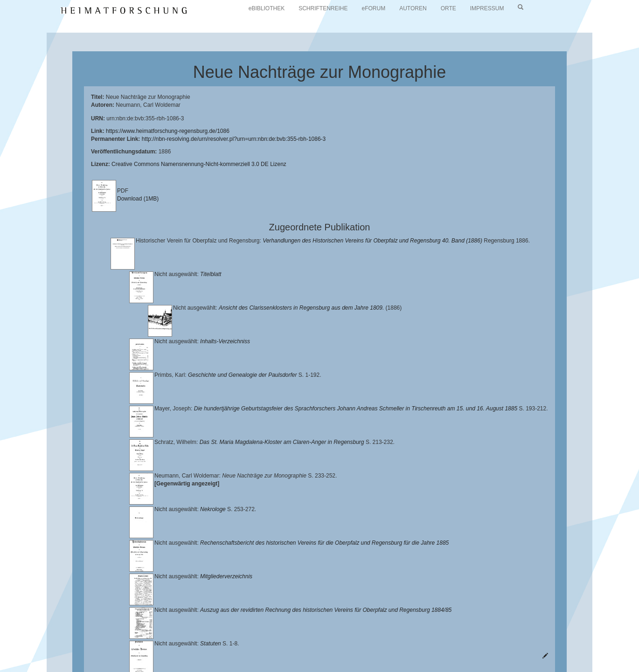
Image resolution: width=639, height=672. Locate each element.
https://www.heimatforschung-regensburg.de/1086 (168, 131)
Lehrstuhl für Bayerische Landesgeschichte (378, 637)
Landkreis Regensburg (138, 644)
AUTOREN (413, 8)
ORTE (448, 8)
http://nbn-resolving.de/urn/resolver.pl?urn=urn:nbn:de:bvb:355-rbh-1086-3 (234, 139)
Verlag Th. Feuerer (368, 644)
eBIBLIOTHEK (267, 8)
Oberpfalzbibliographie (77, 651)
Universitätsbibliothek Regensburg (267, 637)
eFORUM (374, 8)
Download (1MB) (138, 199)
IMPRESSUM (487, 8)
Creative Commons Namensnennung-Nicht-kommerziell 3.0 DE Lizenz (199, 164)
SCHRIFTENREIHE (323, 8)
